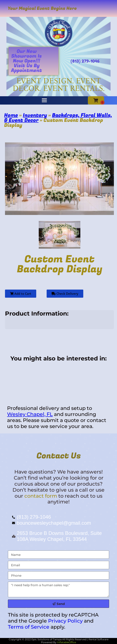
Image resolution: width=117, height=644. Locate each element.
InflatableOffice (67, 642)
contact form (41, 496)
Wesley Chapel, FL (30, 414)
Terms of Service (29, 627)
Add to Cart (21, 294)
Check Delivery (65, 294)
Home (11, 115)
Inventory (35, 115)
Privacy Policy (65, 621)
